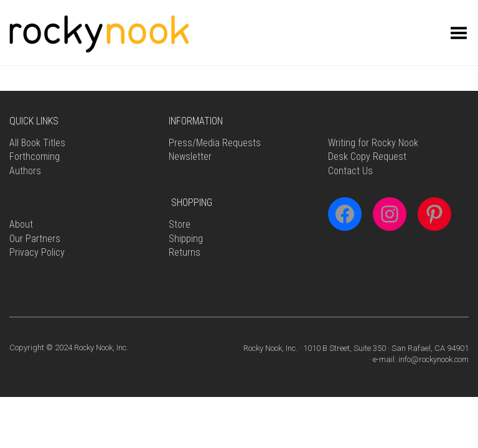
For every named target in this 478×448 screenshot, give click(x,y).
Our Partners (35, 239)
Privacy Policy (37, 252)
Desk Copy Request (367, 156)
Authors (25, 171)
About (21, 224)
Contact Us (350, 171)
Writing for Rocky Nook (373, 143)
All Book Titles (37, 143)
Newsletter (190, 156)
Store (180, 224)
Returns (185, 252)
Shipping (186, 239)
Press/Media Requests (215, 143)
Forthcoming (35, 156)
